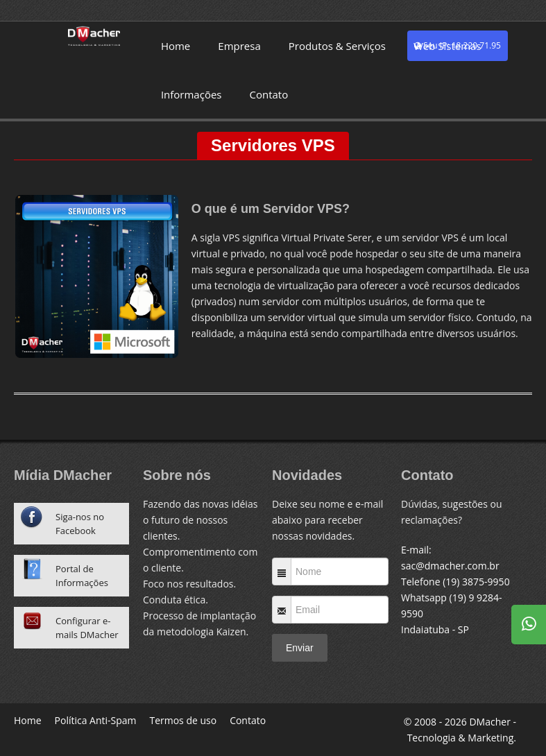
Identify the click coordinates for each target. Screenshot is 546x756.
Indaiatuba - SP (435, 629)
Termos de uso (184, 720)
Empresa (239, 46)
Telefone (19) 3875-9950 (455, 582)
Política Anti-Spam (96, 720)
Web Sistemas (447, 46)
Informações (191, 94)
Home (176, 46)
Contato (268, 94)
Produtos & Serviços (337, 46)
